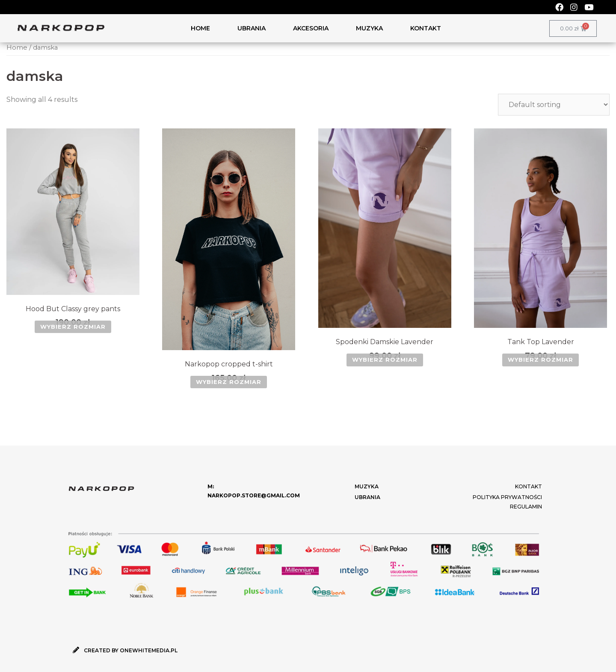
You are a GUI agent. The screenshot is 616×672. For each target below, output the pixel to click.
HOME (200, 28)
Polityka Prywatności (507, 497)
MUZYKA (369, 28)
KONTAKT (426, 28)
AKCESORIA (311, 28)
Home (17, 48)
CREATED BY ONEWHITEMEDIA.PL (131, 650)
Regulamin (526, 507)
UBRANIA (252, 28)
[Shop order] (554, 105)
